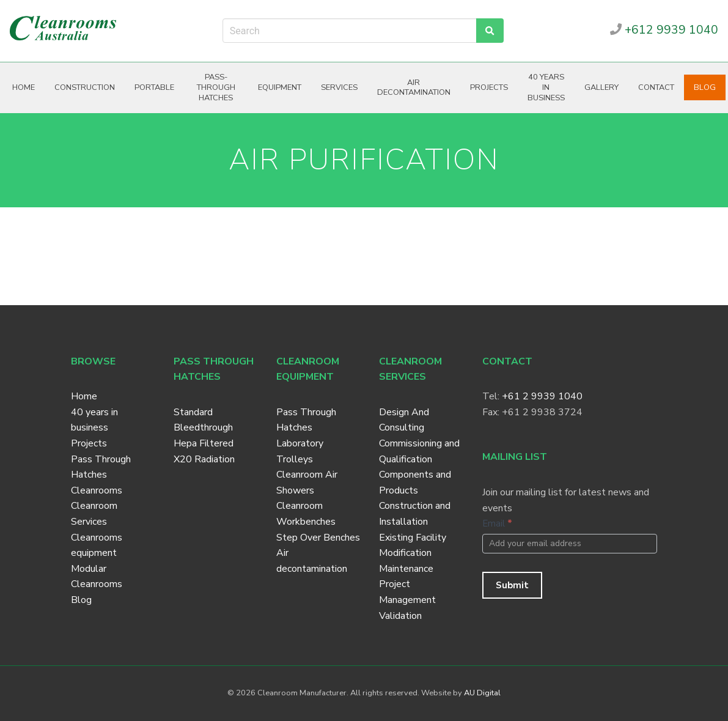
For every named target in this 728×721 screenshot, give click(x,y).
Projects (489, 87)
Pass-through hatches (216, 87)
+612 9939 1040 (664, 30)
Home (24, 87)
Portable (154, 87)
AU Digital (482, 693)
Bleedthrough (203, 427)
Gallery (601, 87)
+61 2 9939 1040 (542, 396)
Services (339, 87)
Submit (512, 585)
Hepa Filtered (204, 443)
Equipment (280, 87)
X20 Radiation (204, 459)
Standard (193, 412)
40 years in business (546, 87)
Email (497, 523)
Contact (656, 87)
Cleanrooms (97, 490)
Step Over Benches (318, 538)
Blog (705, 87)
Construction (85, 87)
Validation (400, 616)
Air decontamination (414, 88)
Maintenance (406, 569)
